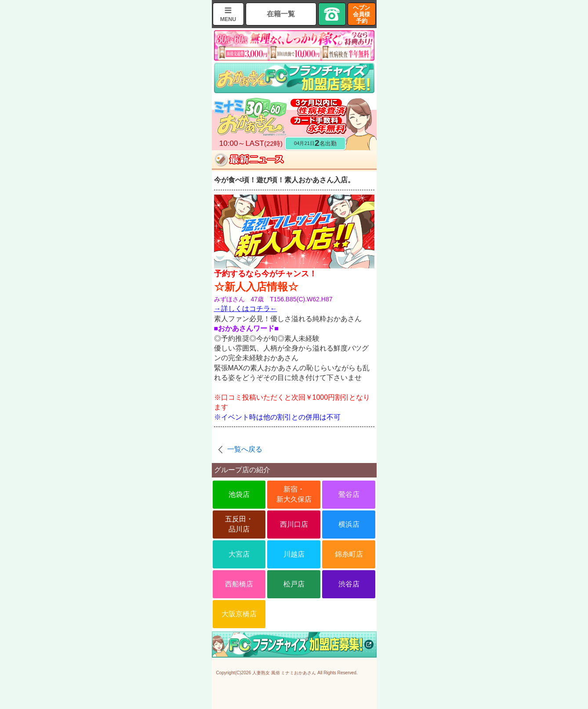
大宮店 (239, 554)
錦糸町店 (349, 554)
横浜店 (349, 524)
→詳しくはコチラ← (246, 309)
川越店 (294, 554)
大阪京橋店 (239, 614)
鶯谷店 (349, 494)
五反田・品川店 (239, 524)
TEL (332, 14)
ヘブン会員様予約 (361, 14)
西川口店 (294, 524)
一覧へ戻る (245, 449)
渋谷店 (349, 584)
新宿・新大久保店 (294, 494)
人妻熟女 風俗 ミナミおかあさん (284, 673)
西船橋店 (239, 584)
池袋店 (239, 494)
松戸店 (294, 584)
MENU (228, 19)
